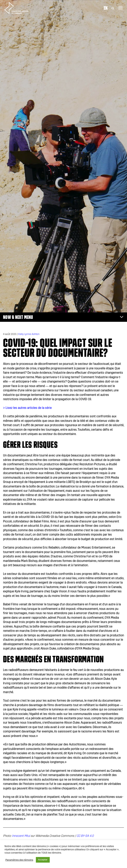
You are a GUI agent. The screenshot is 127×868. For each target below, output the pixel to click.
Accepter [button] (43, 860)
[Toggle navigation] (121, 8)
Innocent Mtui (21, 836)
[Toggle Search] (113, 8)
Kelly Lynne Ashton (29, 334)
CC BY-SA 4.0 (85, 836)
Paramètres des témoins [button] (19, 860)
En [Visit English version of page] (106, 8)
